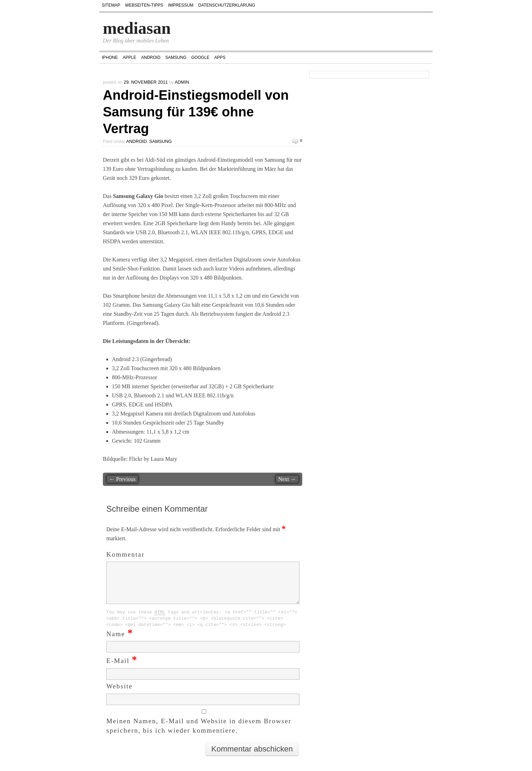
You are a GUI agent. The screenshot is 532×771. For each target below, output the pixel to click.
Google (200, 58)
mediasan (137, 28)
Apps (220, 58)
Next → (287, 479)
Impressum (181, 5)
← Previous (122, 479)
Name (120, 642)
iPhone (110, 58)
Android (151, 58)
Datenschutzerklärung (227, 5)
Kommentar (126, 554)
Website (119, 694)
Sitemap (111, 5)
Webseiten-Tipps (144, 5)
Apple (130, 58)
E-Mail (122, 669)
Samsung (176, 58)
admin (182, 82)
